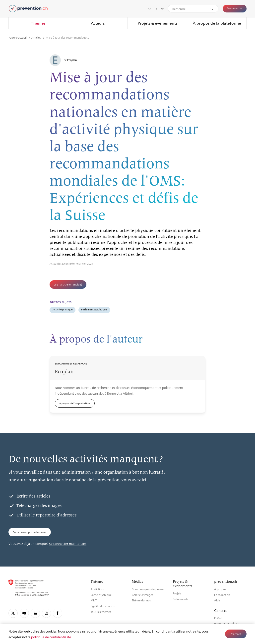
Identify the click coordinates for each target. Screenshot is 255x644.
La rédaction (222, 595)
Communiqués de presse (148, 589)
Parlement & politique (94, 309)
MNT (94, 600)
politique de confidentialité (51, 637)
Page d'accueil (18, 37)
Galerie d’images (142, 595)
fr (162, 9)
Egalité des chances (103, 606)
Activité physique (63, 309)
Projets (177, 593)
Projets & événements (158, 23)
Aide (217, 600)
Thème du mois (142, 600)
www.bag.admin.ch (227, 623)
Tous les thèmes (101, 612)
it (156, 9)
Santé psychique (101, 595)
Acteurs (98, 23)
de (149, 9)
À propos (220, 589)
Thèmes (38, 23)
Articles (36, 37)
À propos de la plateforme (217, 23)
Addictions (98, 589)
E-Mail (218, 618)
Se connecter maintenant (68, 543)
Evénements (181, 599)
